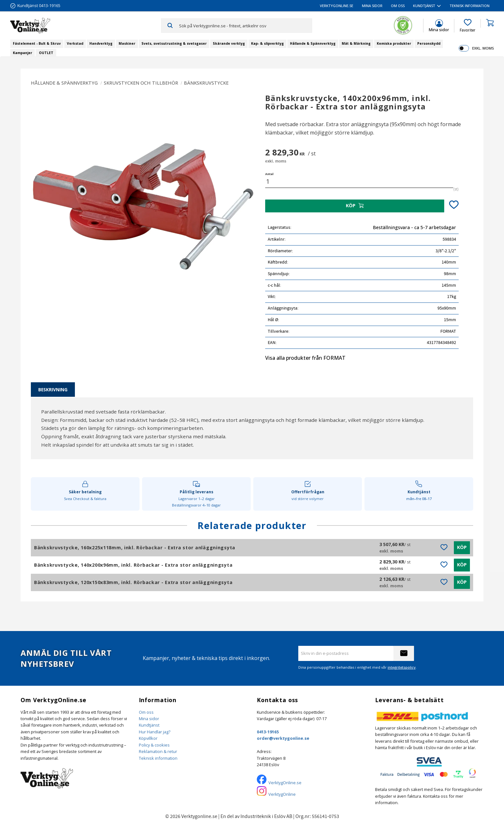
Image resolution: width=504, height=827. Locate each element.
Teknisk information (158, 758)
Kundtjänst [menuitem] (424, 6)
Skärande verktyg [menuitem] (229, 43)
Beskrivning (53, 390)
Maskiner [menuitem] (127, 43)
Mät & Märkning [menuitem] (356, 43)
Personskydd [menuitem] (429, 43)
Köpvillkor (148, 738)
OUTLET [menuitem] (46, 53)
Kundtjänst (149, 725)
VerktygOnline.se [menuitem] (337, 6)
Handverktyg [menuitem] (101, 43)
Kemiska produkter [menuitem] (394, 43)
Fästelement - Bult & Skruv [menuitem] (37, 43)
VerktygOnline (282, 794)
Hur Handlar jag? (155, 732)
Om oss (146, 712)
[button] (468, 26)
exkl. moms (483, 48)
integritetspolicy (402, 667)
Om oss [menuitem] (398, 6)
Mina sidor (149, 719)
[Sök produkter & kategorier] (245, 25)
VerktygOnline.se (285, 783)
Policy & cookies (154, 745)
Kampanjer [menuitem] (22, 53)
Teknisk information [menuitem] (470, 6)
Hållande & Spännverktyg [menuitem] (313, 43)
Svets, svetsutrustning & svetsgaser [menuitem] (174, 43)
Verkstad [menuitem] (75, 43)
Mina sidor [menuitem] (372, 6)
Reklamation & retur (158, 751)
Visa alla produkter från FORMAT (305, 358)
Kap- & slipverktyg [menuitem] (267, 43)
